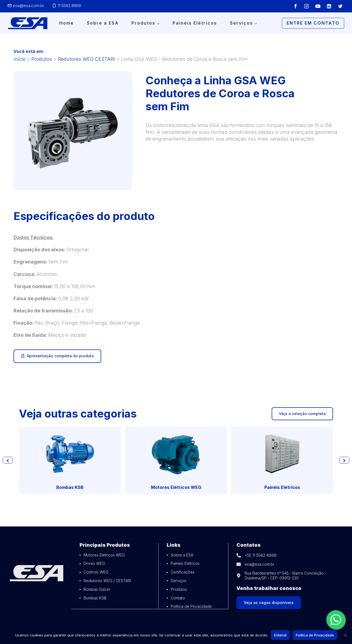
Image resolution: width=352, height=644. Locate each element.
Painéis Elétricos (195, 23)
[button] (8, 460)
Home (67, 23)
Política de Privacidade (315, 635)
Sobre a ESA (103, 23)
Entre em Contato (313, 23)
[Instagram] (307, 6)
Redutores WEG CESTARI (86, 59)
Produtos (42, 59)
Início (19, 59)
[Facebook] (295, 6)
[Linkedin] (329, 6)
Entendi (280, 635)
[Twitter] (340, 6)
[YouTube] (318, 6)
